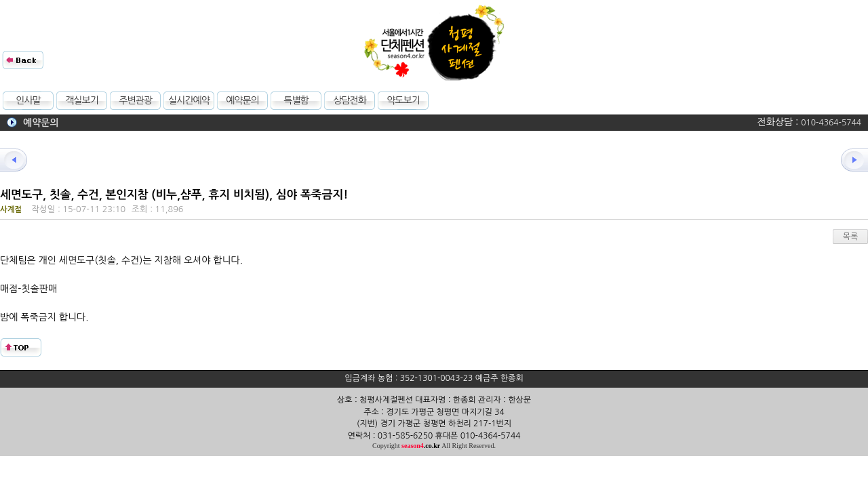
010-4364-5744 (831, 123)
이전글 (20, 160)
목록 (851, 237)
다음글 (848, 160)
